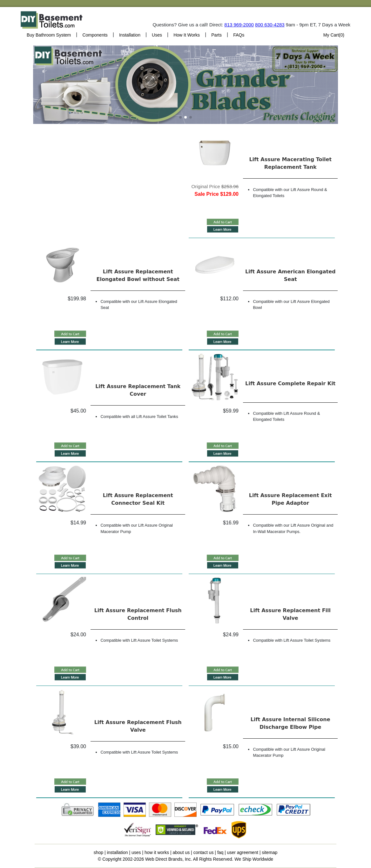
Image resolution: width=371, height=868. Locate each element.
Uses (157, 35)
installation (117, 852)
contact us (204, 852)
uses (136, 852)
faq (220, 852)
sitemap (270, 852)
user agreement (243, 852)
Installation (130, 35)
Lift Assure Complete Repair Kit (290, 383)
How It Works (187, 35)
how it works (157, 852)
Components (95, 35)
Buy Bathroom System (49, 35)
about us (181, 852)
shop (98, 852)
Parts (216, 35)
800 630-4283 (270, 25)
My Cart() (334, 35)
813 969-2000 (239, 25)
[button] (180, 117)
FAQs (239, 35)
